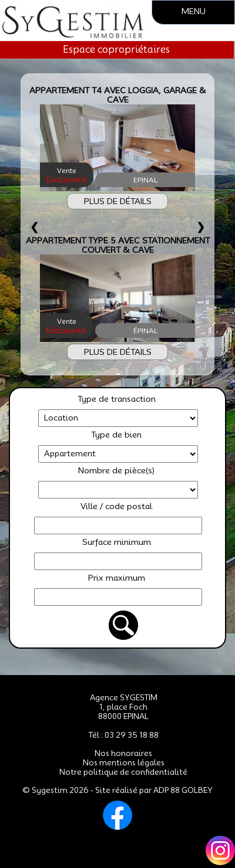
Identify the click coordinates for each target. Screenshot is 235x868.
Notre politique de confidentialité (123, 772)
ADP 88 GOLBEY (183, 790)
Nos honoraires (123, 753)
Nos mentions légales (124, 762)
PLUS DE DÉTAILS (118, 201)
